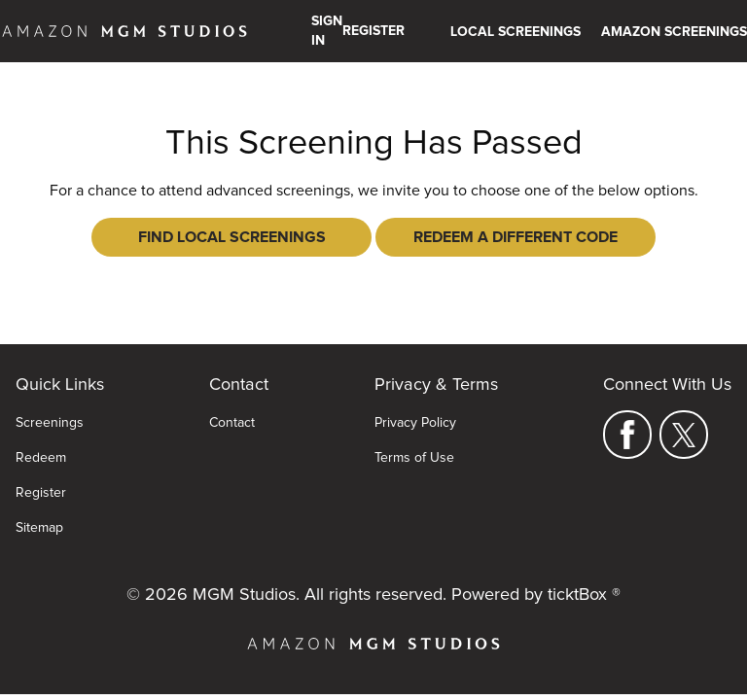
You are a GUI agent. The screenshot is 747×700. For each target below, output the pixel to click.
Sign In (327, 31)
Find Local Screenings (232, 237)
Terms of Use (414, 458)
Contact (232, 423)
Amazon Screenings (674, 32)
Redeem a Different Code (516, 237)
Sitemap (39, 528)
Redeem (41, 458)
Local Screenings (516, 32)
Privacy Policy (415, 423)
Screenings (50, 423)
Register (41, 493)
